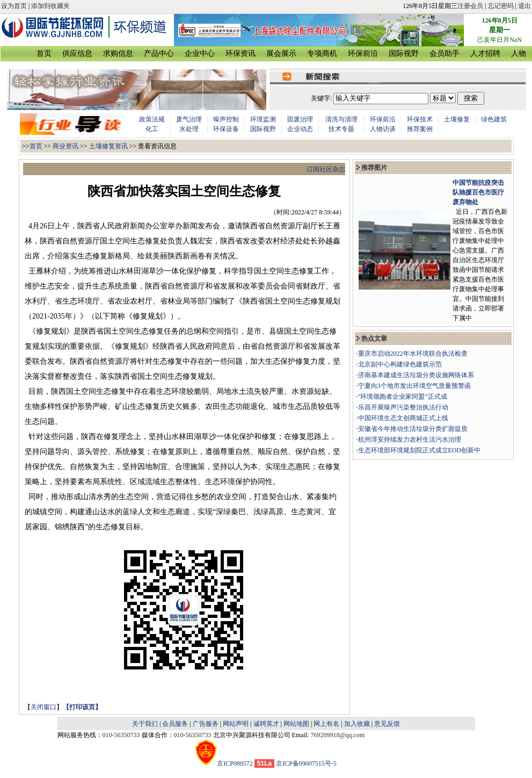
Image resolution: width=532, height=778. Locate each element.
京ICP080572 (224, 763)
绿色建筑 (494, 119)
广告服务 (206, 724)
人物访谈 (383, 129)
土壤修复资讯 (108, 146)
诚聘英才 (266, 724)
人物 (519, 53)
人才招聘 (485, 53)
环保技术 (420, 119)
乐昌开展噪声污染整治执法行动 (403, 407)
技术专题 (341, 129)
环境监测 (263, 119)
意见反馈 (387, 724)
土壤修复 (457, 119)
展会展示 (281, 53)
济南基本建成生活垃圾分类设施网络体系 (416, 375)
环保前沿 (363, 53)
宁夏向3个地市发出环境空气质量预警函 (414, 386)
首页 (44, 53)
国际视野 (404, 53)
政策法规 (152, 119)
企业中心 (200, 53)
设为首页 (14, 6)
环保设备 (226, 129)
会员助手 (444, 53)
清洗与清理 (341, 119)
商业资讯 (65, 146)
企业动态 (300, 129)
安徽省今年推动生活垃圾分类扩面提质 (413, 429)
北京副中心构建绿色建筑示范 (400, 364)
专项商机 (322, 53)
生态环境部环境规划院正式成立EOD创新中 (420, 450)
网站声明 (236, 724)
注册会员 (470, 6)
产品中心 (159, 53)
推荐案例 (420, 129)
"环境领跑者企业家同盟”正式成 (403, 397)
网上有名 (326, 724)
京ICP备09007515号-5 (306, 763)
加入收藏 (357, 724)
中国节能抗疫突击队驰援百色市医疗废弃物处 (478, 192)
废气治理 (189, 119)
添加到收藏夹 (50, 6)
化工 (152, 129)
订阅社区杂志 (326, 169)
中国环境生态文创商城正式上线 (403, 418)
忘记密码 (501, 6)
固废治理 (300, 119)
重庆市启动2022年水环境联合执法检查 (413, 354)
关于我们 (145, 724)
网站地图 (296, 724)
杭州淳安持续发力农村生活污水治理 (410, 440)
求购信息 (118, 53)
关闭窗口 (43, 707)
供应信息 (77, 53)
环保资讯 (241, 53)
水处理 (189, 129)
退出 (524, 6)
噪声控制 (226, 119)
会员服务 (175, 724)
